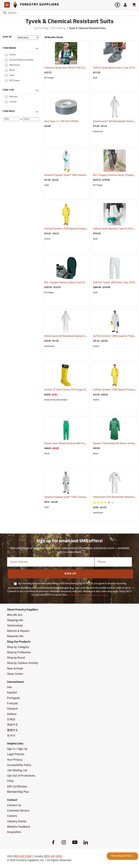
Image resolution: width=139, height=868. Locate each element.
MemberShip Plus (18, 792)
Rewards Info (15, 636)
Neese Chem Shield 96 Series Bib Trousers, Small (76, 443)
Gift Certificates (17, 787)
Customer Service (18, 811)
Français (12, 703)
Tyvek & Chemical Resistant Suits (87, 28)
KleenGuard (98, 131)
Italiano (12, 714)
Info (9, 687)
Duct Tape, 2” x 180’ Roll (61, 121)
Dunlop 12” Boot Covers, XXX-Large (68, 390)
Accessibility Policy (19, 765)
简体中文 (13, 725)
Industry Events (17, 821)
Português (13, 698)
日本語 (11, 719)
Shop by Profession (19, 652)
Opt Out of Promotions (21, 776)
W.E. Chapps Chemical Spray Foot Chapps (72, 282)
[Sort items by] (28, 37)
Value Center (15, 674)
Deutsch (12, 709)
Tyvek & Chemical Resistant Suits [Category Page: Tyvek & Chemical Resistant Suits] (69, 22)
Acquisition (14, 832)
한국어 (11, 736)
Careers (12, 816)
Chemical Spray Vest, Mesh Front (67, 68)
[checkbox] (6, 54)
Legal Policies (16, 754)
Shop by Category (18, 647)
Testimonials (15, 626)
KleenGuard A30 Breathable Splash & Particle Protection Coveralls (85, 336)
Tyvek (95, 78)
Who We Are (15, 615)
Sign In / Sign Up (17, 749)
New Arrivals (15, 669)
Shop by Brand (16, 658)
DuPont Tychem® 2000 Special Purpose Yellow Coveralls (79, 229)
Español (12, 693)
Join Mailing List (17, 770)
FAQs (10, 781)
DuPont (47, 239)
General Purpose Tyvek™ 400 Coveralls (70, 175)
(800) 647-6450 (53, 856)
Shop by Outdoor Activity (23, 663)
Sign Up (70, 574)
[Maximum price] (31, 119)
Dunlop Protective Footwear (56, 400)
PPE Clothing (58, 28)
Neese (47, 454)
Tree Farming (41, 28)
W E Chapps (49, 78)
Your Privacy (15, 760)
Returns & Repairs (18, 631)
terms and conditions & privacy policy (87, 595)
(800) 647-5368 (22, 856)
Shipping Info (15, 620)
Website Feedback (19, 827)
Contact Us (14, 805)
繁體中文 (13, 730)
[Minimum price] (12, 119)
